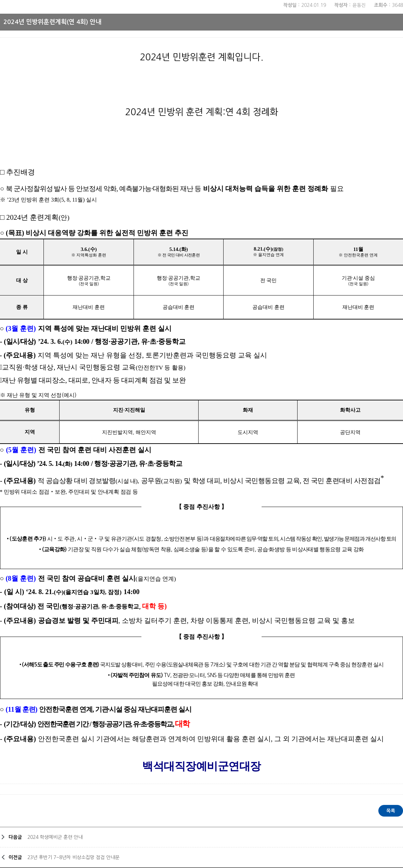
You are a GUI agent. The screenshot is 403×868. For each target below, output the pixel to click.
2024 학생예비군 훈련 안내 (55, 837)
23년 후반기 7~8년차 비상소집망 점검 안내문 (73, 857)
